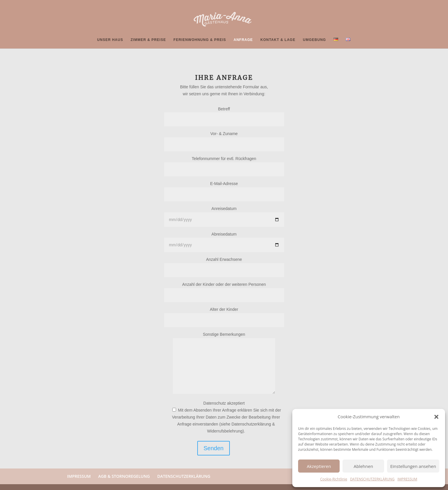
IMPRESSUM (407, 479)
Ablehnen (363, 466)
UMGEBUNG (315, 40)
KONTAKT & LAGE (278, 40)
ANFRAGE (243, 40)
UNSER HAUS (110, 40)
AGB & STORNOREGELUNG (124, 476)
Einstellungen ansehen (413, 466)
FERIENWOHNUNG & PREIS (200, 40)
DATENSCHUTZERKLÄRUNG (372, 479)
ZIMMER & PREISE (148, 40)
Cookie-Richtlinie (334, 479)
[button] (436, 417)
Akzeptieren (319, 466)
